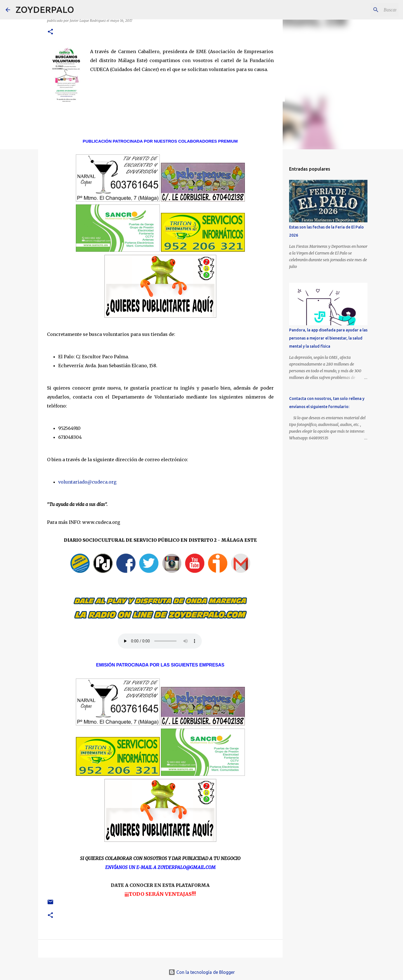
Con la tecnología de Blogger (202, 972)
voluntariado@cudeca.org (87, 482)
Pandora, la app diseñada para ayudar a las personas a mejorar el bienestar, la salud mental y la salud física (328, 338)
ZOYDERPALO (45, 10)
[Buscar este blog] (369, 10)
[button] (50, 32)
